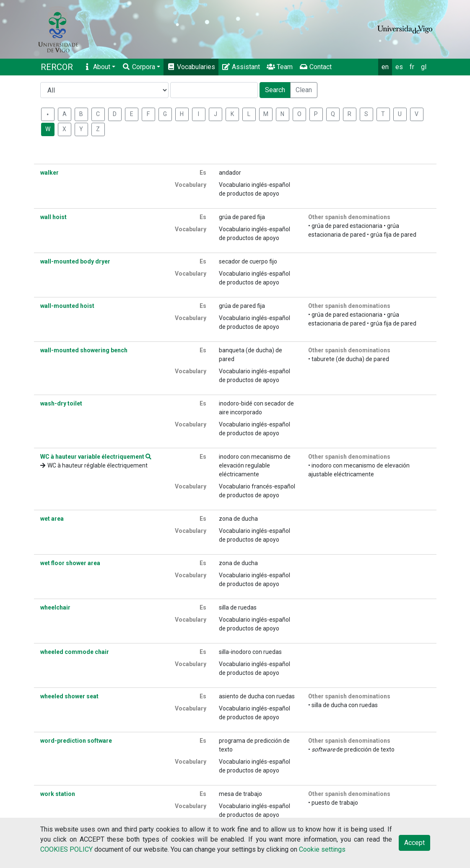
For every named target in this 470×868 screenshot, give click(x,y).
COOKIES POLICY (66, 849)
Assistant (241, 67)
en (385, 67)
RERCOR (57, 67)
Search (275, 90)
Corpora (139, 67)
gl (424, 67)
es (399, 67)
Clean (304, 90)
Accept (414, 843)
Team (280, 67)
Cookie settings (322, 849)
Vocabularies (191, 67)
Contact (315, 67)
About (97, 67)
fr (412, 67)
